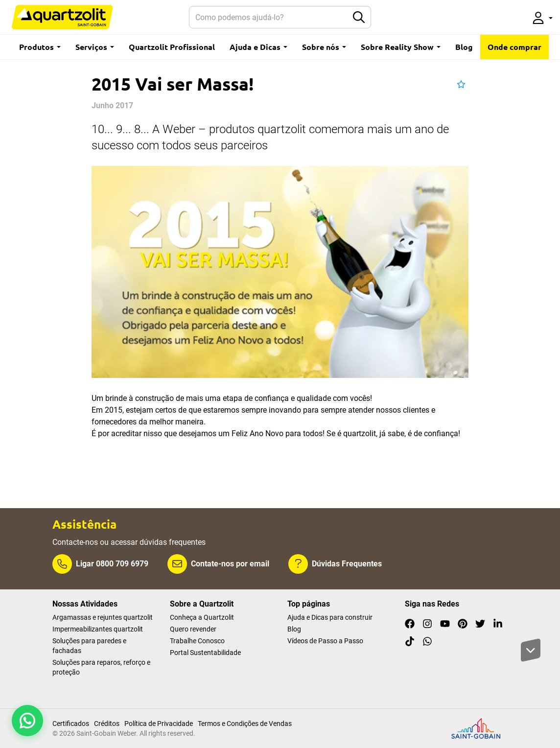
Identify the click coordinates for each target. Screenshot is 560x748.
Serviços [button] (95, 47)
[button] (542, 17)
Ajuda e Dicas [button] (258, 47)
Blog (464, 47)
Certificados (71, 724)
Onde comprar (514, 47)
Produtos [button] (40, 47)
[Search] (268, 17)
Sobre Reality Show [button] (401, 47)
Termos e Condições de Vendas (245, 724)
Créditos (107, 724)
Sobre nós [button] (324, 47)
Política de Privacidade (159, 724)
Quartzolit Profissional (172, 47)
